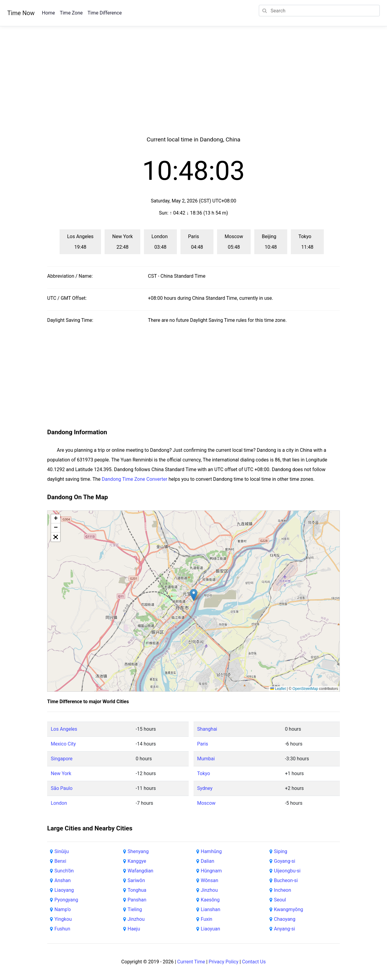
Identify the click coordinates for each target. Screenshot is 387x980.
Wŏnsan (210, 880)
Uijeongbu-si (287, 871)
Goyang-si (285, 861)
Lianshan (211, 909)
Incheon (283, 890)
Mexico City (63, 744)
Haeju (134, 929)
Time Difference (104, 13)
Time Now (21, 13)
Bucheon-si (286, 880)
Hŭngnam (211, 871)
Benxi (60, 861)
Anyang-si (285, 929)
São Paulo (62, 788)
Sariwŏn (136, 880)
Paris (203, 744)
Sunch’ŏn (64, 871)
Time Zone (71, 13)
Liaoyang (64, 890)
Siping (281, 851)
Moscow (206, 803)
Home (49, 13)
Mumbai (206, 759)
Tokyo (204, 773)
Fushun (62, 929)
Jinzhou (136, 919)
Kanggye (137, 861)
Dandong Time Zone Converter (135, 479)
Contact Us (254, 962)
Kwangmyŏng (289, 909)
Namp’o (63, 909)
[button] (194, 595)
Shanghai (207, 729)
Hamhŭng (211, 851)
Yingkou (63, 919)
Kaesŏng (210, 900)
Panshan (137, 900)
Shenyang (138, 851)
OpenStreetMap (305, 689)
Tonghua (137, 890)
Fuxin (207, 919)
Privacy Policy (224, 962)
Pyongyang (66, 900)
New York (61, 773)
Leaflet (278, 689)
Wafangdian (140, 871)
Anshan (63, 880)
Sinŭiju (62, 851)
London (59, 803)
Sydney (205, 788)
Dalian (208, 861)
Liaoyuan (210, 929)
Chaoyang (285, 919)
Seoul (280, 900)
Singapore (62, 759)
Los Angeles (64, 729)
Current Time (191, 962)
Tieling (135, 909)
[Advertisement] (193, 88)
